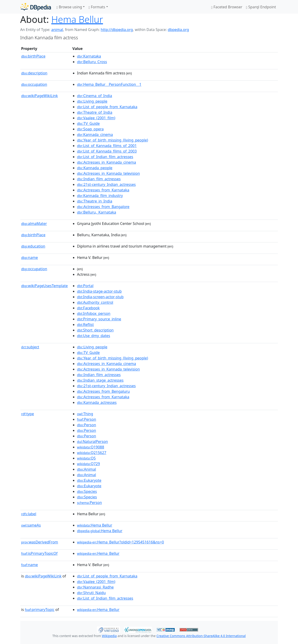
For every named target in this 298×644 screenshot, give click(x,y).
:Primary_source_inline (99, 319)
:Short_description (95, 330)
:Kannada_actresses (97, 402)
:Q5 (86, 458)
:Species (87, 491)
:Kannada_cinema (95, 135)
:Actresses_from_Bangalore (103, 207)
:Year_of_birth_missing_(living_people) (113, 140)
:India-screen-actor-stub (100, 297)
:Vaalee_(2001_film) (96, 118)
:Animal (87, 469)
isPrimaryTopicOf (39, 553)
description (34, 73)
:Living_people (92, 101)
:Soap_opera (90, 129)
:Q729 (89, 464)
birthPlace (33, 56)
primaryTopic (39, 610)
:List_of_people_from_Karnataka (107, 107)
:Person (87, 419)
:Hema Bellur (95, 525)
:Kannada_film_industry (100, 196)
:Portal (85, 286)
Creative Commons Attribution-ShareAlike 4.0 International (201, 636)
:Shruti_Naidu (91, 593)
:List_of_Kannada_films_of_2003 (107, 151)
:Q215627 (92, 453)
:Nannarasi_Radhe (95, 587)
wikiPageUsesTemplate (45, 286)
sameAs (31, 525)
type (28, 414)
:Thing (85, 414)
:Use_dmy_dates (94, 336)
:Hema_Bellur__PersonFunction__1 (109, 84)
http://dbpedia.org (117, 30)
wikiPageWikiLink (40, 96)
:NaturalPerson (93, 442)
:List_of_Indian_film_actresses (105, 157)
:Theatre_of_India (95, 112)
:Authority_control (95, 302)
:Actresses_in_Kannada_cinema (107, 162)
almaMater (34, 224)
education (33, 246)
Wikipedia (109, 636)
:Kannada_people (95, 168)
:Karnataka (89, 56)
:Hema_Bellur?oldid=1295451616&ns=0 (121, 542)
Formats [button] (97, 7)
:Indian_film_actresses (99, 179)
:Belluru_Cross (92, 62)
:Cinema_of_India (95, 96)
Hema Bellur (77, 19)
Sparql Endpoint (261, 7)
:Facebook (88, 308)
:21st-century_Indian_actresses (106, 184)
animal (57, 30)
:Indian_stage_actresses (100, 380)
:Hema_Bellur (98, 553)
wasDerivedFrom (40, 542)
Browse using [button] (69, 7)
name (30, 258)
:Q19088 (91, 447)
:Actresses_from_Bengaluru (104, 391)
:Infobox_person (94, 313)
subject (30, 347)
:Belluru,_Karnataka (97, 212)
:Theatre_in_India (95, 201)
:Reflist (86, 325)
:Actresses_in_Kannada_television (108, 173)
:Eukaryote (89, 480)
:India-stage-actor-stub (99, 291)
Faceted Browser (227, 7)
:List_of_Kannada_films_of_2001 (107, 146)
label (29, 514)
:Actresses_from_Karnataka (103, 190)
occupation (34, 84)
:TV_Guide (88, 123)
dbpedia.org (178, 30)
